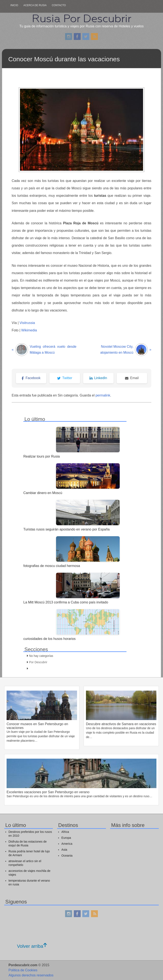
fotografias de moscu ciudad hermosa (52, 566)
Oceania (67, 856)
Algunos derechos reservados (31, 975)
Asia (64, 850)
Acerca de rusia (35, 5)
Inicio (14, 5)
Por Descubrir (38, 662)
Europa (66, 838)
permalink (103, 395)
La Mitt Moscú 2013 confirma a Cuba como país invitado (66, 602)
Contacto (59, 5)
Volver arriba (32, 946)
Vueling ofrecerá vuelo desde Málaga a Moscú (44, 350)
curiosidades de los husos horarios (49, 639)
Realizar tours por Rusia (42, 456)
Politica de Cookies (23, 970)
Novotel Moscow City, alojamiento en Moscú (126, 350)
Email (132, 378)
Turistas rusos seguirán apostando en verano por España (67, 529)
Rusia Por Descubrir (81, 18)
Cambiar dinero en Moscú (43, 493)
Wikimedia (29, 330)
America (67, 844)
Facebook (31, 378)
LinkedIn (98, 378)
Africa (65, 832)
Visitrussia (27, 323)
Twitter (65, 378)
